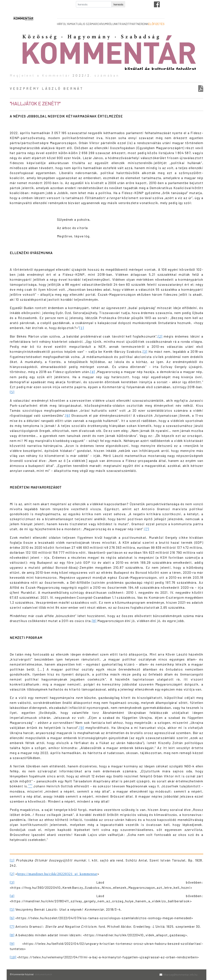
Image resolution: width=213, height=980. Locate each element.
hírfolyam (64, 24)
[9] (82, 728)
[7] (147, 529)
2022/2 (81, 75)
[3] (145, 352)
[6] (68, 416)
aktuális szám (83, 24)
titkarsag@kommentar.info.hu (180, 975)
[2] (160, 336)
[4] (93, 372)
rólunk (113, 24)
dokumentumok (43, 974)
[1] (82, 328)
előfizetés (156, 24)
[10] (13, 957)
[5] (12, 392)
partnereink (139, 24)
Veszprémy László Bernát (47, 88)
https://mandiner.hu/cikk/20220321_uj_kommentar (57, 874)
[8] (94, 621)
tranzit (124, 24)
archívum (100, 24)
